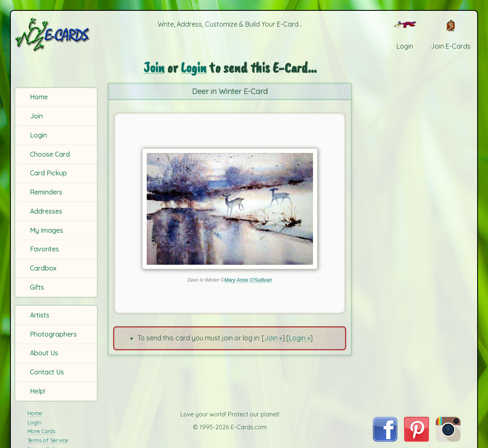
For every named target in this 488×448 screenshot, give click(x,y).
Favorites (44, 249)
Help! (38, 391)
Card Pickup (48, 173)
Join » (273, 338)
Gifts (37, 287)
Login (38, 135)
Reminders (46, 192)
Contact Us (47, 372)
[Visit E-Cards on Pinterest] (417, 439)
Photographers (53, 334)
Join (36, 116)
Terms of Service (48, 440)
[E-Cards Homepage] (57, 35)
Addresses (46, 211)
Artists (40, 315)
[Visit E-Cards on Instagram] (448, 439)
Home (39, 97)
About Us (44, 353)
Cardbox (43, 268)
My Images (47, 230)
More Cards (41, 431)
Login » (299, 338)
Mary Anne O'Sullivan (248, 280)
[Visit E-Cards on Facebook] (385, 439)
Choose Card (50, 154)
